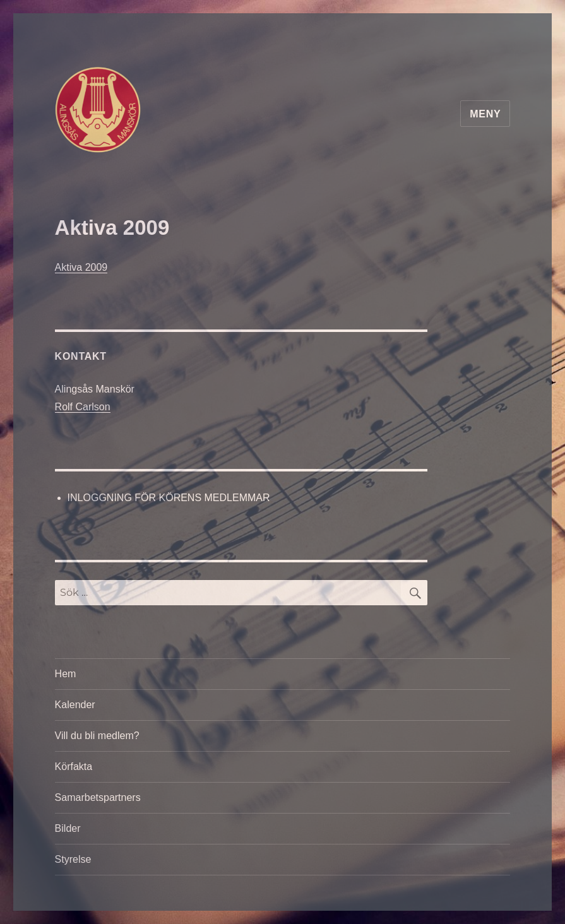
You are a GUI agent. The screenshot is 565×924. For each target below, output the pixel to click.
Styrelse (73, 859)
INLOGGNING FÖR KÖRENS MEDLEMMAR (169, 498)
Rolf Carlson (83, 407)
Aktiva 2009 (81, 267)
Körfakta (74, 767)
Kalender (75, 705)
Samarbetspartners (98, 797)
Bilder (68, 828)
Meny (485, 114)
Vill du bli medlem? (97, 736)
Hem (66, 674)
